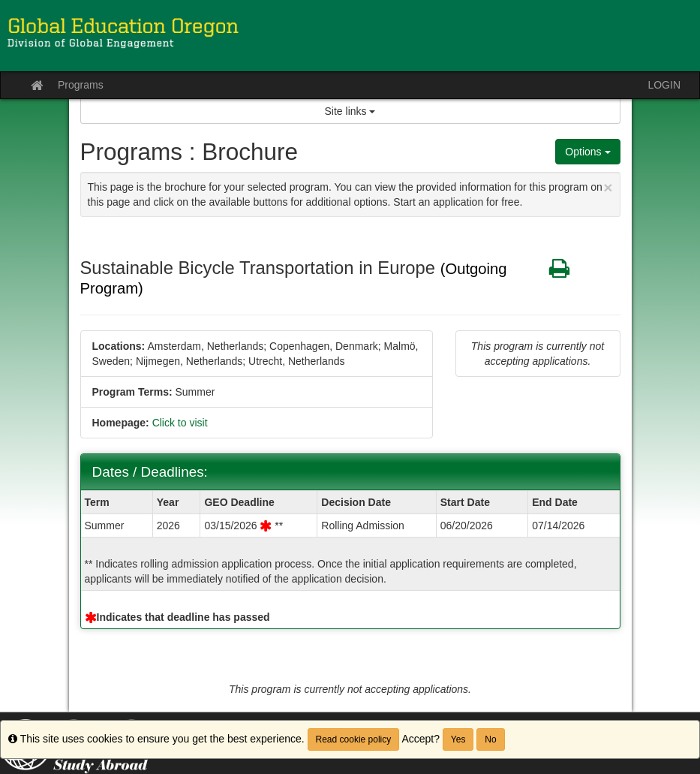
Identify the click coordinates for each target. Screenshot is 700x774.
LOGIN (664, 85)
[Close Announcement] (608, 187)
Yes (458, 739)
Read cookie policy (354, 739)
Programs (81, 85)
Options (587, 152)
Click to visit (180, 423)
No (490, 739)
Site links (350, 111)
